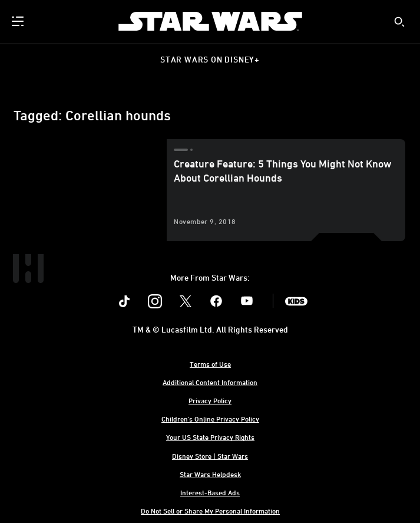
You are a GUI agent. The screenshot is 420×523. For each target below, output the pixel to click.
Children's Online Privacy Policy (210, 419)
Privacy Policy (210, 400)
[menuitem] (19, 21)
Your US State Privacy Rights (210, 437)
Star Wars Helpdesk (210, 474)
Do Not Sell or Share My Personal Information (210, 511)
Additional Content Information (210, 382)
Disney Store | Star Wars (210, 456)
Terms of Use (210, 364)
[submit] (399, 22)
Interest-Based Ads (210, 492)
